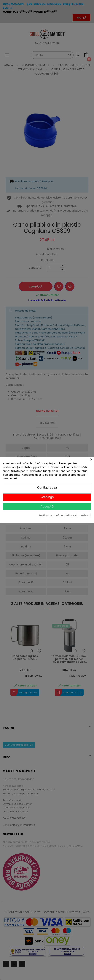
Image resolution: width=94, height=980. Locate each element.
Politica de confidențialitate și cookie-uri (65, 515)
